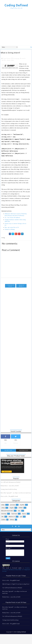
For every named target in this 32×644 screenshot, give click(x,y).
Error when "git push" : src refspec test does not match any (16, 493)
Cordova (4, 520)
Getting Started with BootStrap (9, 489)
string (12, 60)
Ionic (19, 511)
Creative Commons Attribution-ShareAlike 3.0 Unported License (16, 570)
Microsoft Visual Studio (7, 511)
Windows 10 (12, 517)
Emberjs (12, 520)
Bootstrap (4, 514)
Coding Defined (16, 5)
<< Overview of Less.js (10, 286)
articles (24, 58)
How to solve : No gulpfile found (9, 496)
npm (21, 517)
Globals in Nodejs (10, 229)
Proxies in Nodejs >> (21, 286)
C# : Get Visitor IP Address (12, 218)
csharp (8, 60)
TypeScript (14, 514)
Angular (12, 508)
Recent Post (8, 450)
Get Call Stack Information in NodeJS (11, 482)
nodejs (3, 505)
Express (24, 514)
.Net (3, 517)
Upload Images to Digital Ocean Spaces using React (16, 584)
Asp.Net (4, 60)
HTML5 (21, 508)
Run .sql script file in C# (12, 227)
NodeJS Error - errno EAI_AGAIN (10, 486)
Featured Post (24, 450)
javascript (13, 505)
